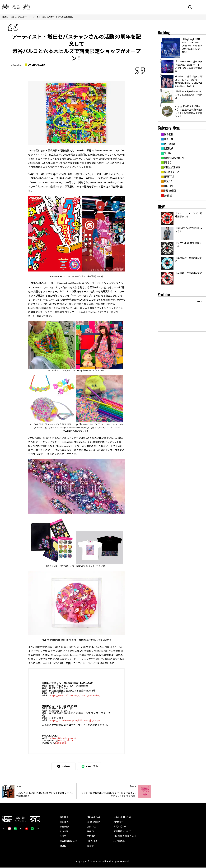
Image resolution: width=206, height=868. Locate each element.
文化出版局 (119, 841)
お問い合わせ (120, 827)
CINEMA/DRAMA (94, 817)
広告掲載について (122, 832)
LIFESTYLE (91, 827)
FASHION (64, 817)
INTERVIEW (65, 827)
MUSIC (63, 846)
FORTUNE (91, 836)
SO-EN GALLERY (36, 65)
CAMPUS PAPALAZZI (69, 841)
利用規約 (118, 822)
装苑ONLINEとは (122, 817)
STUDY (63, 836)
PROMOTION (92, 841)
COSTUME (65, 822)
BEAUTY (90, 832)
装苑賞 (90, 846)
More (199, 302)
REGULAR (64, 832)
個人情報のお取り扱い (125, 836)
